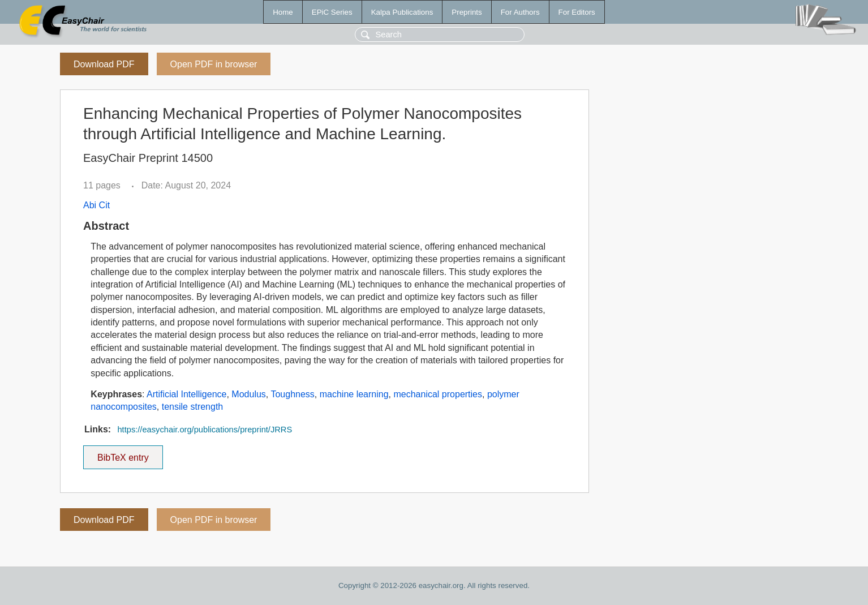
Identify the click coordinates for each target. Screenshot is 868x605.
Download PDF (104, 64)
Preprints (467, 12)
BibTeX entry (123, 454)
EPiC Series (332, 12)
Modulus (248, 394)
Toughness (292, 394)
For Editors (577, 12)
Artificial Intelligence (186, 394)
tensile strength (193, 407)
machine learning (354, 394)
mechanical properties (438, 394)
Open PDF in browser (214, 64)
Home (283, 12)
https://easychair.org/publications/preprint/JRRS (205, 430)
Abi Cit (96, 205)
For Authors (520, 12)
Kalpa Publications (402, 12)
